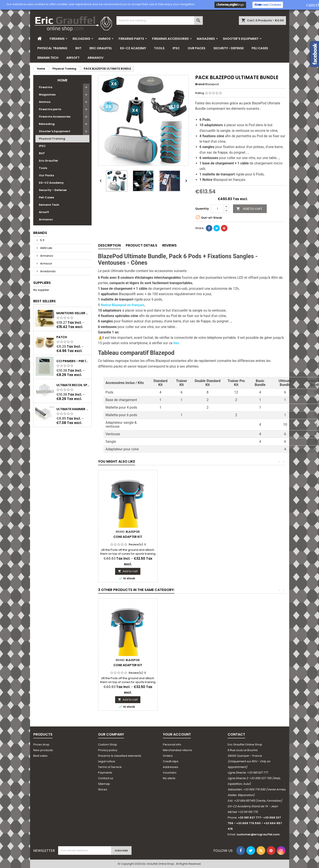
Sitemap (104, 784)
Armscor (46, 264)
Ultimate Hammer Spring (73, 409)
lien (176, 343)
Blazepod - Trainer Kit (128, 665)
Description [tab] (109, 245)
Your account (177, 734)
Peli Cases (260, 48)
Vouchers (170, 773)
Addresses (171, 767)
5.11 (42, 240)
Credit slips (171, 761)
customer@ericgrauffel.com (258, 834)
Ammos (104, 39)
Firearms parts (131, 39)
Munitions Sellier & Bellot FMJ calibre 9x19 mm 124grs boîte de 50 (73, 313)
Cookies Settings (230, 5)
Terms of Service (110, 767)
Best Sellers (44, 301)
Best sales (40, 756)
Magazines (206, 39)
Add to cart (249, 209)
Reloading (81, 39)
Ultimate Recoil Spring (73, 385)
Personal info (172, 745)
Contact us (106, 778)
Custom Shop (108, 745)
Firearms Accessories (170, 39)
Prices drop (41, 745)
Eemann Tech (48, 58)
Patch (62, 337)
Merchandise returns (177, 750)
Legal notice (107, 761)
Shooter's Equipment (241, 39)
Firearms (57, 39)
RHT (78, 48)
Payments (105, 773)
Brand (200, 84)
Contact (236, 734)
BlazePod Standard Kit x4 (192, 665)
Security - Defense (229, 48)
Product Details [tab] (141, 245)
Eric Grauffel (101, 48)
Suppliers (42, 283)
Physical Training (52, 48)
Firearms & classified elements (120, 756)
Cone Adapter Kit (128, 537)
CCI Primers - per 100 (73, 361)
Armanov (95, 58)
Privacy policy (108, 750)
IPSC (176, 48)
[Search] (160, 21)
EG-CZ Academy (133, 48)
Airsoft (73, 58)
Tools (159, 48)
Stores (103, 789)
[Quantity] (217, 209)
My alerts (169, 778)
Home (62, 80)
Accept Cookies (268, 5)
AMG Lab (46, 248)
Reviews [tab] (169, 245)
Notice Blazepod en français (123, 305)
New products (43, 750)
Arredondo (48, 271)
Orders (168, 756)
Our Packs (197, 48)
